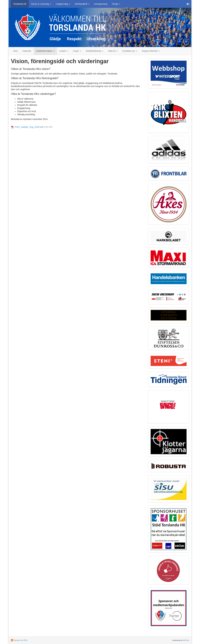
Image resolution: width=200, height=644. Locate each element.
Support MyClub (151, 51)
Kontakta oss (130, 51)
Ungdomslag (63, 4)
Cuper (77, 51)
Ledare (64, 51)
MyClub (186, 640)
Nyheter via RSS (21, 640)
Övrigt (116, 4)
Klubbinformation (45, 51)
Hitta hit (113, 51)
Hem (16, 51)
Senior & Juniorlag (41, 4)
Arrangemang (101, 4)
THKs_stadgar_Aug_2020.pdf (29, 127)
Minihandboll (82, 4)
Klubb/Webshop (95, 51)
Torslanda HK (20, 4)
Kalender (27, 51)
